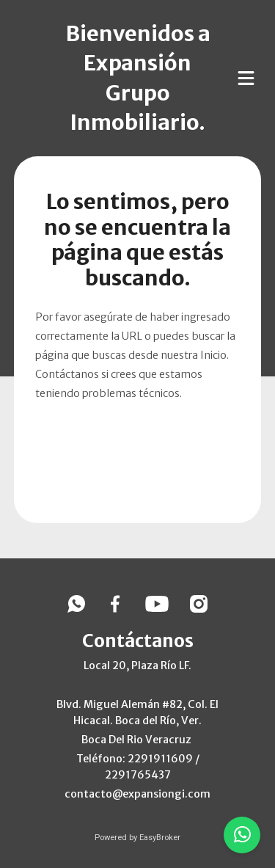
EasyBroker (160, 838)
